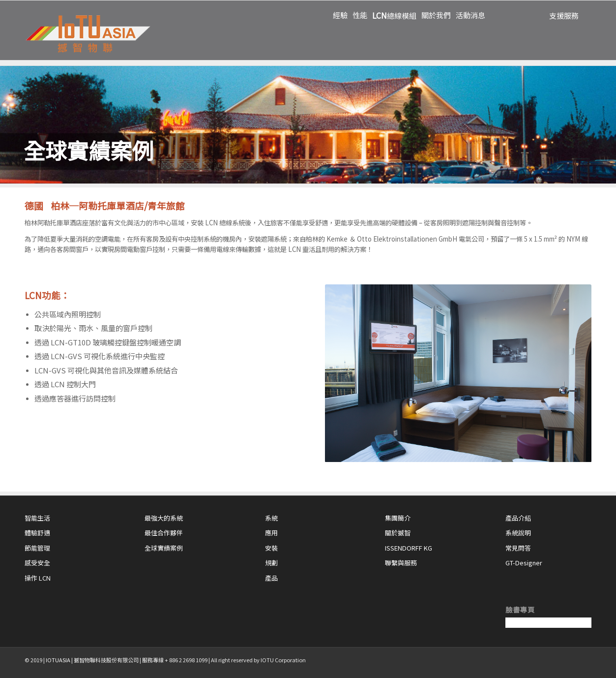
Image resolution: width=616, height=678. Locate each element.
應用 (271, 533)
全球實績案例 (164, 548)
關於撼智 (398, 533)
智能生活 (37, 518)
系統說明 (518, 533)
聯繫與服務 (401, 563)
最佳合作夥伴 (164, 533)
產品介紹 (518, 518)
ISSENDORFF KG (409, 548)
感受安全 (37, 563)
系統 (271, 518)
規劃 (271, 563)
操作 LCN (38, 578)
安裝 (271, 548)
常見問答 (518, 548)
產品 (271, 578)
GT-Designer (524, 563)
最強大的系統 (164, 518)
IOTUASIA (58, 660)
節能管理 (37, 548)
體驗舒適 (37, 533)
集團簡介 (398, 518)
